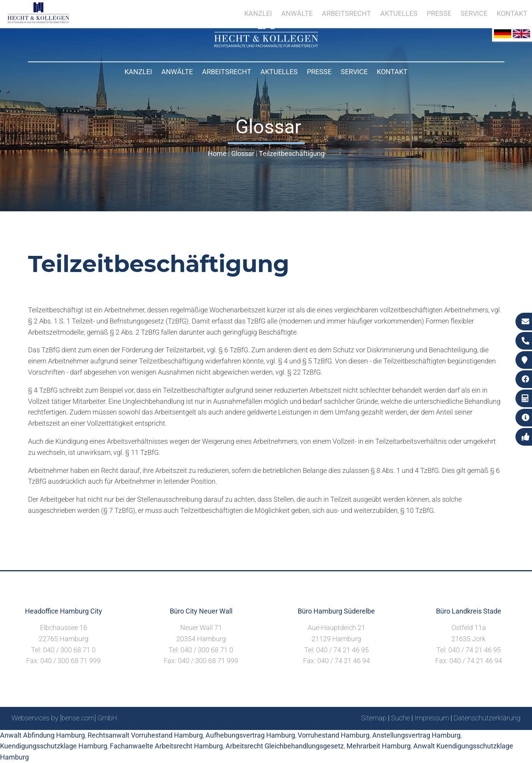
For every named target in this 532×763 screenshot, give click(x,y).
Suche (400, 718)
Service (354, 72)
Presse (319, 72)
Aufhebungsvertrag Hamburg (250, 735)
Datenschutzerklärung (487, 718)
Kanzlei (138, 72)
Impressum (432, 718)
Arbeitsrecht (227, 72)
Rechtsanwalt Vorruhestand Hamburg (145, 735)
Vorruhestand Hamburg (334, 735)
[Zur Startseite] (266, 45)
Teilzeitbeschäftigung (292, 153)
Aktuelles (279, 72)
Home (217, 153)
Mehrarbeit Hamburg (379, 746)
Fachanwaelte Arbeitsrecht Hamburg (166, 746)
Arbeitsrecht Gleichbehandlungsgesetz (285, 746)
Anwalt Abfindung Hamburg (42, 735)
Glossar (243, 153)
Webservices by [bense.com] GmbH (64, 718)
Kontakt (392, 72)
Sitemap (374, 718)
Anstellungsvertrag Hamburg (416, 735)
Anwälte (177, 72)
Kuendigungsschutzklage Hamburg (54, 746)
